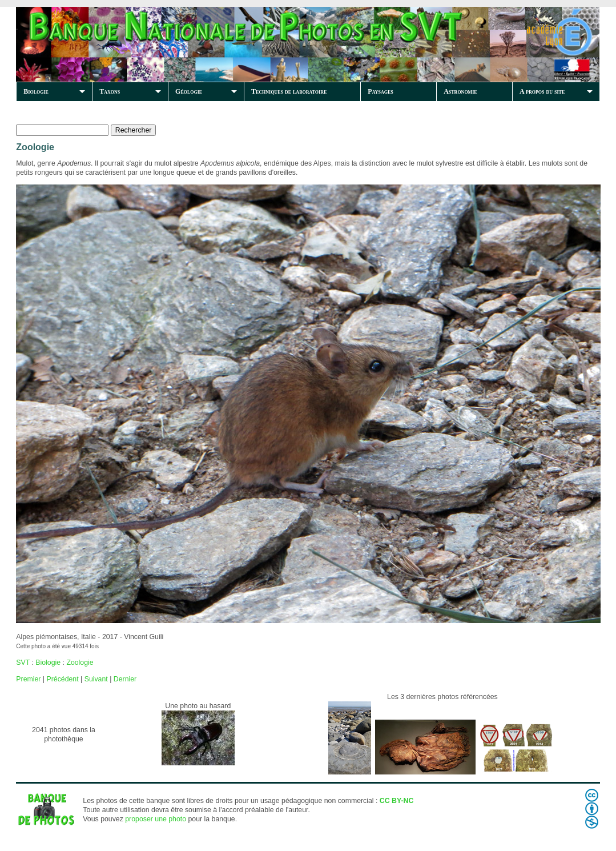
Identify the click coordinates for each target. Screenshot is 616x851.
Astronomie (460, 91)
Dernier (125, 679)
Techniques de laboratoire (289, 91)
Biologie (36, 91)
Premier (28, 679)
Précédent (62, 679)
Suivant (96, 679)
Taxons (110, 91)
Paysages (380, 91)
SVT (23, 663)
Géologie (189, 91)
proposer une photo (156, 819)
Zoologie (80, 663)
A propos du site (542, 91)
